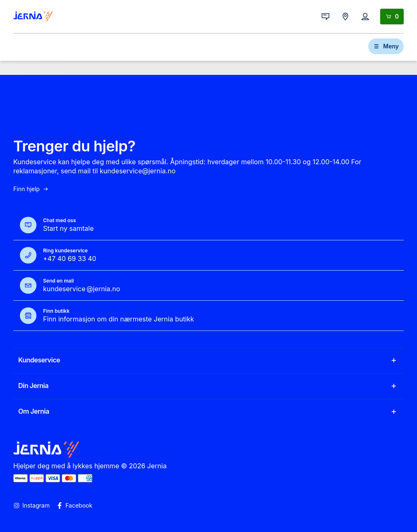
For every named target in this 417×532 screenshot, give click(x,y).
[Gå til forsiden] (33, 17)
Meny (386, 46)
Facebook (74, 506)
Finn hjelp (31, 189)
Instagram (31, 506)
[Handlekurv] (392, 17)
